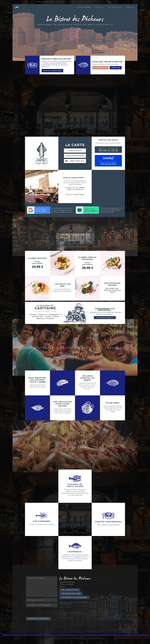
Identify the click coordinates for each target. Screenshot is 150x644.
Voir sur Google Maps (75, 195)
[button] (62, 274)
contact (130, 7)
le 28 (62, 610)
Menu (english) (77, 161)
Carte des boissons (75, 156)
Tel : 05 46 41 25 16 (70, 590)
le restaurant (83, 7)
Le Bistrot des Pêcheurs (44, 2)
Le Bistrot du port (93, 2)
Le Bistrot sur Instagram (74, 597)
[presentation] (42, 612)
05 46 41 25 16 (116, 68)
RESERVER (108, 163)
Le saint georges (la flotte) (70, 614)
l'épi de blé (60, 2)
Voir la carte (75, 151)
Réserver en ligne (71, 594)
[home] (17, 7)
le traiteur (115, 7)
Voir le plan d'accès (101, 68)
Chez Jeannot (108, 2)
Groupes (100, 7)
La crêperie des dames (75, 2)
